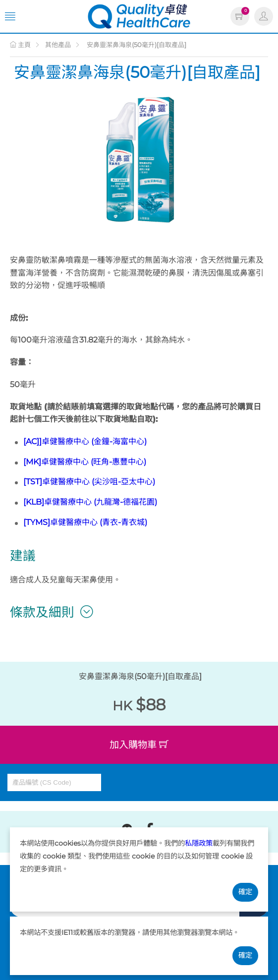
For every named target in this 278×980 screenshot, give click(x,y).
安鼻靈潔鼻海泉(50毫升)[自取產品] (136, 45)
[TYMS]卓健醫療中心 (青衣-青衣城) (85, 522)
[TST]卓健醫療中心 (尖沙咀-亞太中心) (89, 482)
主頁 (20, 45)
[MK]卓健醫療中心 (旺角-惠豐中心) (85, 462)
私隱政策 (199, 843)
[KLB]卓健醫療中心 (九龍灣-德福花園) (90, 502)
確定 (245, 892)
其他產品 (58, 45)
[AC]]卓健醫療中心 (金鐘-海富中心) (85, 441)
